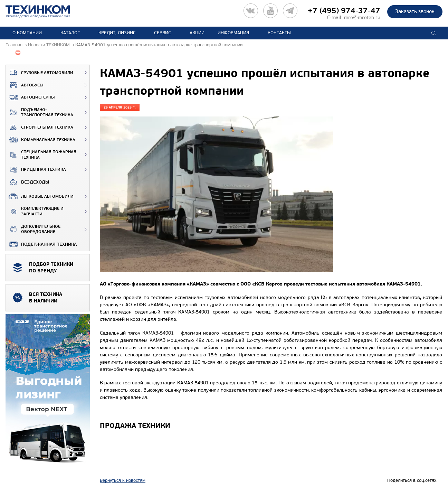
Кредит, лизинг (117, 33)
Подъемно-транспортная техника (40, 113)
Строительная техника (40, 128)
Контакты (279, 33)
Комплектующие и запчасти (35, 211)
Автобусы (25, 85)
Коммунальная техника (41, 140)
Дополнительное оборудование (33, 229)
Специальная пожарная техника (41, 155)
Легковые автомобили (40, 196)
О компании (27, 33)
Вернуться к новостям (123, 480)
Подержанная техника (41, 244)
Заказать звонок (415, 11)
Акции (197, 33)
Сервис (163, 33)
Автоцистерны (30, 97)
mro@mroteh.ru (362, 17)
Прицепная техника (36, 170)
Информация (233, 33)
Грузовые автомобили (40, 73)
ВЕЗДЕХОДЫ (27, 182)
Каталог (70, 33)
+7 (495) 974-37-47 (344, 11)
